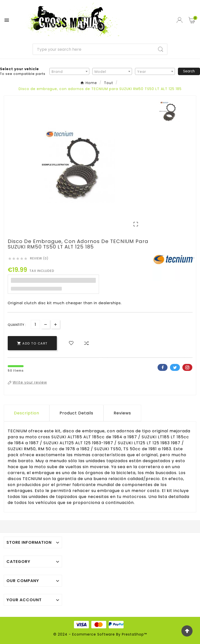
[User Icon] (180, 20)
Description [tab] (27, 413)
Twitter (175, 367)
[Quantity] (35, 324)
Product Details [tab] (76, 413)
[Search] (93, 49)
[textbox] (69, 72)
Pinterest (187, 367)
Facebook (163, 367)
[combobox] (69, 71)
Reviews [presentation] (122, 413)
